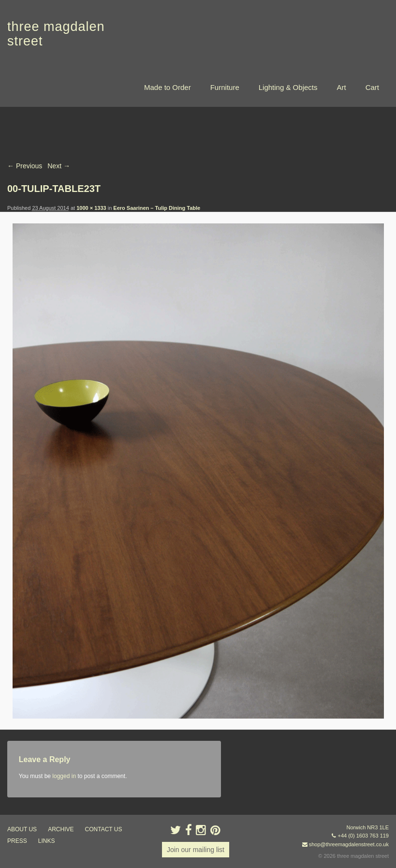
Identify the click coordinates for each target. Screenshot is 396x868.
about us (22, 829)
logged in (64, 776)
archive (61, 829)
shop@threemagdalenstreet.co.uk (349, 844)
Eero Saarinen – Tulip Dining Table (157, 208)
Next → (59, 166)
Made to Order (168, 87)
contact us (104, 829)
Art (341, 87)
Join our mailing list (196, 850)
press (17, 841)
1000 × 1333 (91, 208)
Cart (372, 87)
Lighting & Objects (288, 87)
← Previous (25, 166)
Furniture (225, 87)
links (47, 841)
